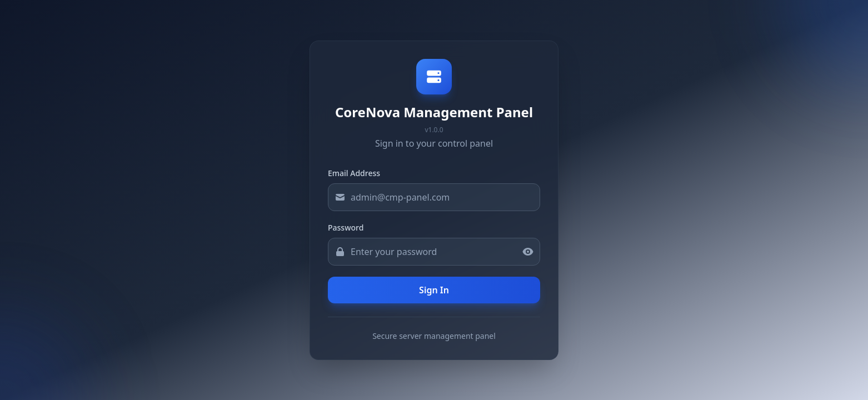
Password (346, 227)
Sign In (434, 290)
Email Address (354, 173)
